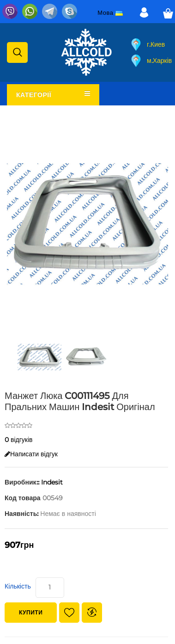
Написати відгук (31, 454)
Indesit (52, 482)
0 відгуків (19, 440)
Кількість (18, 586)
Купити (31, 612)
